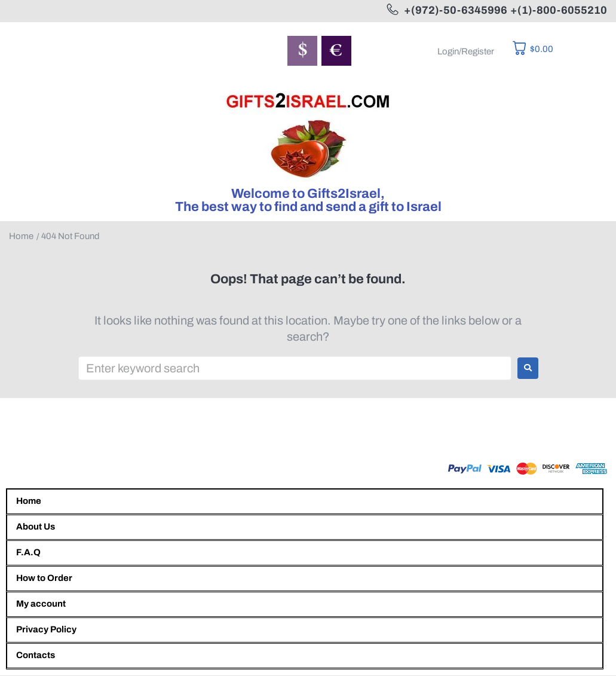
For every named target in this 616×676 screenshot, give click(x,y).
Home (21, 236)
